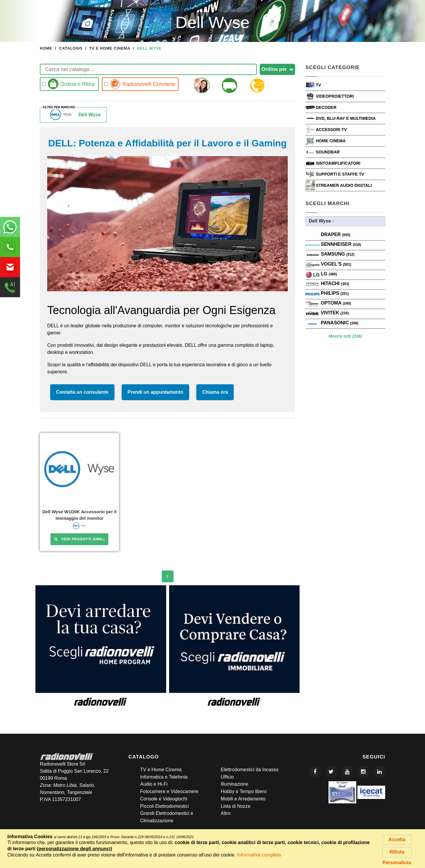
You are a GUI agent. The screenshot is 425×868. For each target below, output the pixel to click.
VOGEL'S (336, 264)
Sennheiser (341, 244)
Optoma (336, 303)
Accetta (397, 840)
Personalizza (397, 863)
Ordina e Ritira (68, 84)
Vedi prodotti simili (79, 539)
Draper (336, 234)
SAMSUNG (338, 254)
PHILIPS (335, 293)
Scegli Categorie (333, 67)
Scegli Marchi (327, 203)
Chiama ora (215, 392)
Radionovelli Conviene (140, 84)
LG (329, 274)
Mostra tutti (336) (345, 336)
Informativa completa (259, 855)
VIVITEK (335, 313)
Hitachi (335, 283)
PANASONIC (340, 323)
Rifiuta (397, 852)
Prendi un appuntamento (155, 392)
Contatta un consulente (82, 392)
